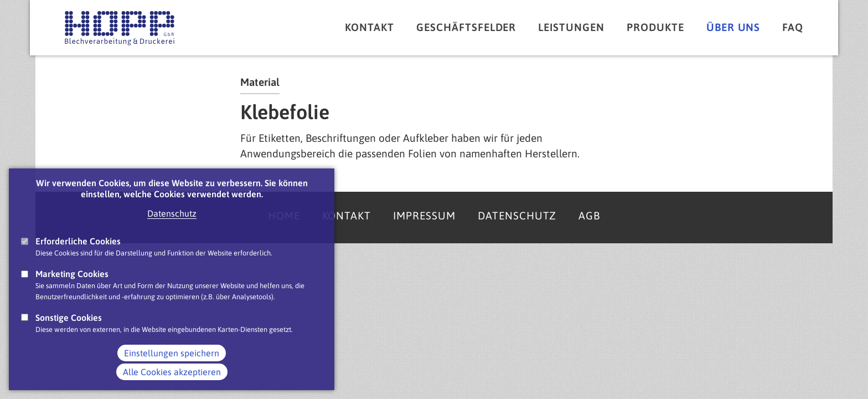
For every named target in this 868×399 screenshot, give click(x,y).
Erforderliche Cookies (78, 254)
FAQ (793, 27)
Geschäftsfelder (466, 27)
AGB (589, 216)
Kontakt (370, 27)
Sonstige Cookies (69, 331)
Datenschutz (172, 227)
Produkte (655, 27)
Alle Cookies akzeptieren (172, 385)
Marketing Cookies (72, 288)
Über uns (733, 27)
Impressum (424, 216)
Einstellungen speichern (172, 366)
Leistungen (571, 27)
